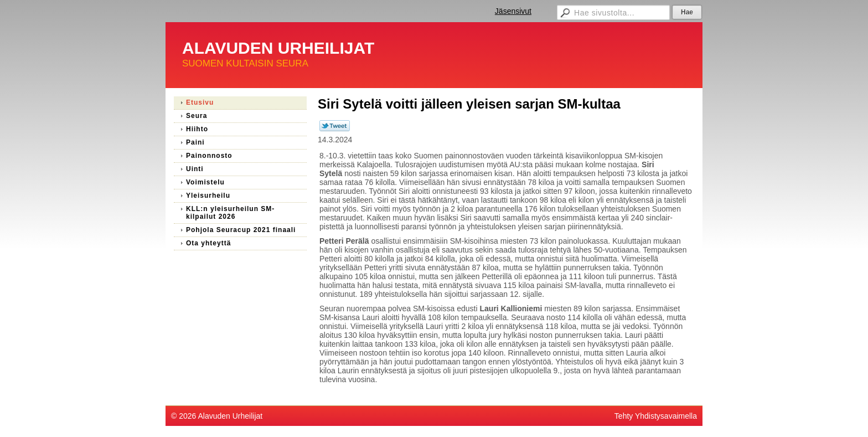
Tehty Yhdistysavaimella (656, 416)
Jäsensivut (513, 11)
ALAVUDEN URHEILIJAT (278, 48)
